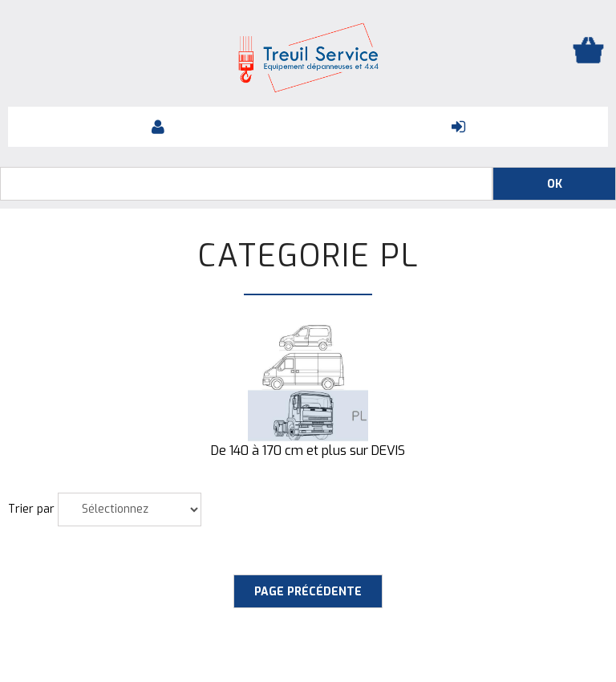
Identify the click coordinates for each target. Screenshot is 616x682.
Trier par (31, 509)
